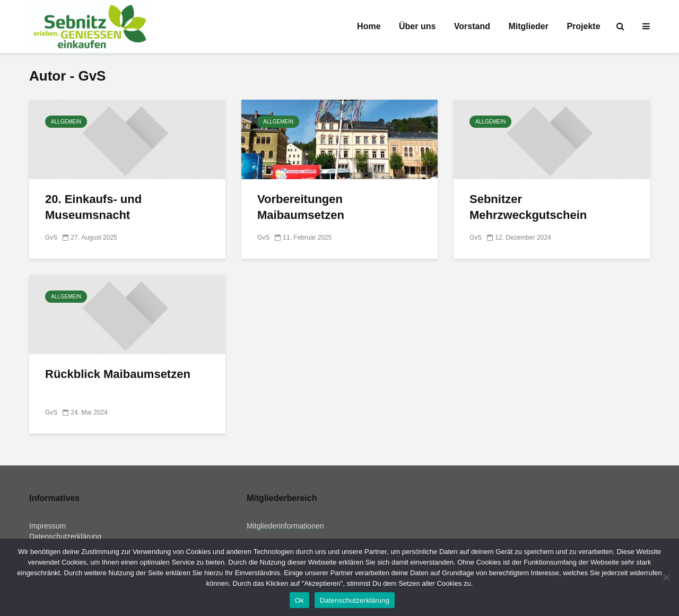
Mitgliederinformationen (285, 526)
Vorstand (472, 26)
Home (369, 26)
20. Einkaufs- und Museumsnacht (93, 207)
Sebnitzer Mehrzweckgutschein (528, 207)
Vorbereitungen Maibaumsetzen (301, 207)
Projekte (583, 26)
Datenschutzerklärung (65, 536)
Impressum (47, 526)
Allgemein (66, 122)
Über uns (417, 26)
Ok (299, 600)
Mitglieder (528, 26)
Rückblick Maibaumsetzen (118, 374)
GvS (51, 237)
